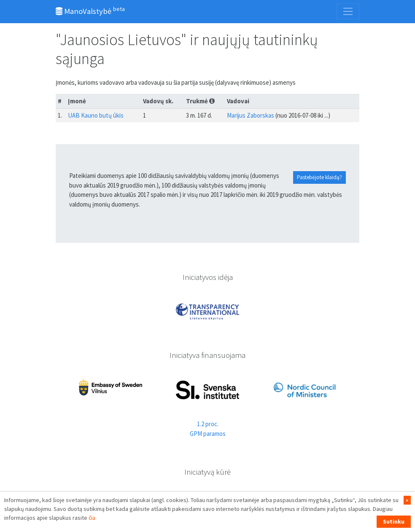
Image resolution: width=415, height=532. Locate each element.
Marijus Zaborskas (251, 115)
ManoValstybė (90, 11)
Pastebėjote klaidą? (319, 177)
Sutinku (394, 521)
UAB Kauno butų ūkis (96, 115)
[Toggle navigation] (348, 11)
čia (92, 518)
